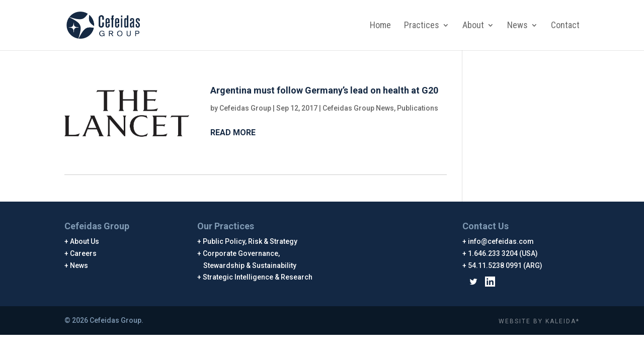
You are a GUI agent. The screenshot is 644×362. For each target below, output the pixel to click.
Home (380, 26)
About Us (85, 241)
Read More (233, 132)
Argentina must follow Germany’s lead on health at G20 (324, 90)
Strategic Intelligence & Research (258, 277)
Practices (422, 26)
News (517, 26)
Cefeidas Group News (358, 108)
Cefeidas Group (245, 108)
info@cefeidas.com (501, 241)
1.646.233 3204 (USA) (503, 253)
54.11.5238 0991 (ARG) (505, 265)
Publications (418, 108)
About (473, 26)
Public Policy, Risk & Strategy (250, 241)
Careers (84, 253)
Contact (565, 26)
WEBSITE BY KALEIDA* (539, 321)
